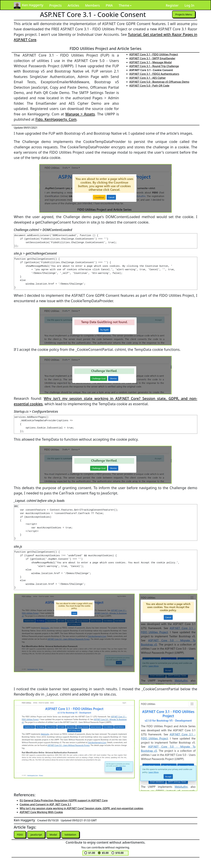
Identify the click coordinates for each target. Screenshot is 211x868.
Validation (72, 835)
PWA (109, 5)
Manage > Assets (80, 114)
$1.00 (92, 853)
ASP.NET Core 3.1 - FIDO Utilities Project (154, 54)
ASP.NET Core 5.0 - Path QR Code (149, 86)
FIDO (20, 835)
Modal (54, 835)
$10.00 (119, 853)
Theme (124, 5)
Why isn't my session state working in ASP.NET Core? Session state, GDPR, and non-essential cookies (82, 808)
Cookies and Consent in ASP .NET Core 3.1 (46, 804)
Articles (73, 5)
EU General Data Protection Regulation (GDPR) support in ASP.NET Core (64, 800)
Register (172, 5)
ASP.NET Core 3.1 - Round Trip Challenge (154, 66)
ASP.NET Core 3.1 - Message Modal (151, 62)
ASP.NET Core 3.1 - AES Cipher (148, 78)
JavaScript (37, 835)
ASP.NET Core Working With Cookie (41, 812)
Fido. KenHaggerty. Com (56, 119)
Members (92, 5)
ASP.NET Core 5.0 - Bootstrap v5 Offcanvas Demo (159, 82)
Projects (55, 5)
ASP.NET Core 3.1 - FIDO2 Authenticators (154, 74)
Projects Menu (183, 14)
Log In (189, 5)
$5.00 (105, 853)
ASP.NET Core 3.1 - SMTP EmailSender (152, 58)
